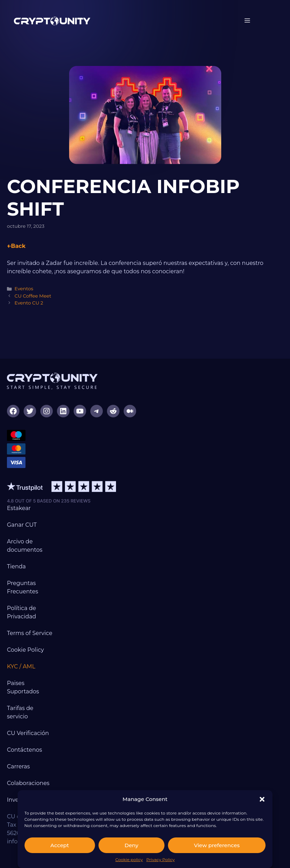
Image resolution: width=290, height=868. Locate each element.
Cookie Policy (25, 650)
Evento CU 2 (29, 303)
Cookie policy (129, 859)
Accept (60, 845)
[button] (262, 799)
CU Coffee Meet (33, 296)
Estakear (19, 508)
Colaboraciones (28, 783)
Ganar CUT (22, 525)
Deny (132, 845)
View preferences (217, 845)
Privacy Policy (160, 859)
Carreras (18, 766)
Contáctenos (24, 750)
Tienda (16, 566)
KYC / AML (21, 666)
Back (18, 246)
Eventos (24, 289)
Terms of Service (30, 633)
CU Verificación (28, 733)
